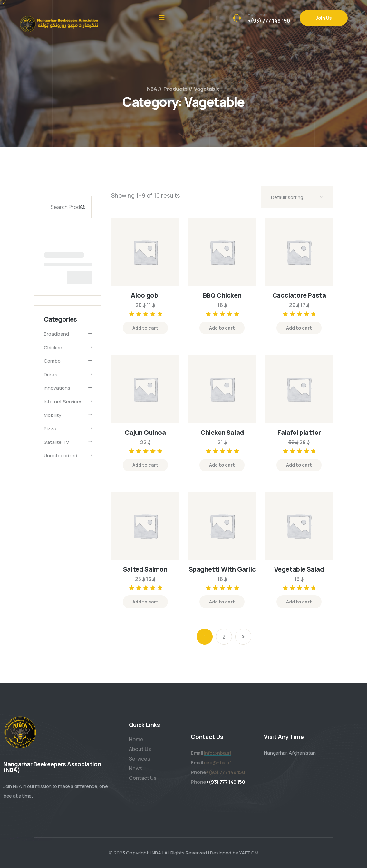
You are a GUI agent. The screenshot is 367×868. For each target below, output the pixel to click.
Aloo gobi (145, 295)
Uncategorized (61, 456)
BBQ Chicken (222, 295)
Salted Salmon (145, 569)
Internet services (63, 401)
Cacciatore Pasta (299, 295)
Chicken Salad (222, 432)
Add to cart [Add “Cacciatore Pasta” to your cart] (299, 328)
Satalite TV (56, 442)
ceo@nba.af (217, 763)
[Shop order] (297, 197)
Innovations (57, 388)
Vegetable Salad (299, 569)
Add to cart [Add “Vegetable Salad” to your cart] (299, 602)
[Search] (83, 207)
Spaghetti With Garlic (222, 569)
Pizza (50, 429)
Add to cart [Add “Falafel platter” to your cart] (299, 465)
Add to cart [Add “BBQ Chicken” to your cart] (222, 328)
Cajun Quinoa (145, 432)
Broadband (56, 334)
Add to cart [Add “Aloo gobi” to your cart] (145, 328)
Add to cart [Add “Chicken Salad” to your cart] (222, 465)
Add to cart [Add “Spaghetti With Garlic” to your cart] (222, 602)
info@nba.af (217, 753)
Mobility (53, 415)
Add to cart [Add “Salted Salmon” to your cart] (145, 602)
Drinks (51, 374)
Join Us (324, 18)
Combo (52, 361)
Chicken (53, 347)
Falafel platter (299, 432)
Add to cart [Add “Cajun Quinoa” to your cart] (145, 465)
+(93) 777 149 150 (269, 21)
